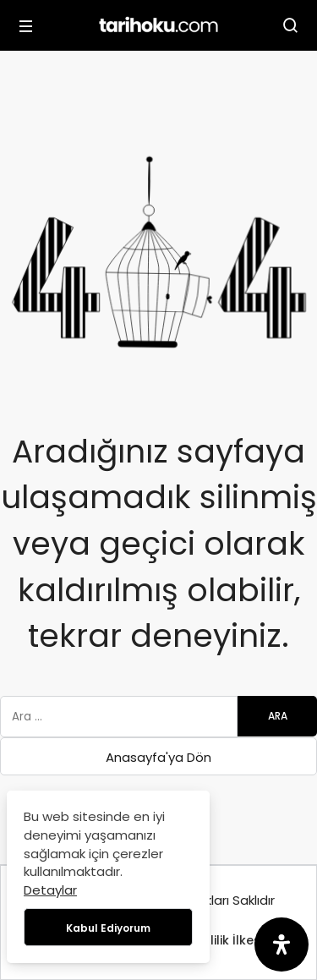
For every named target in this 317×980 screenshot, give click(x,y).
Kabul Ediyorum (108, 928)
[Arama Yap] (291, 25)
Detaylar (50, 890)
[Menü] (26, 25)
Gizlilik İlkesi (227, 940)
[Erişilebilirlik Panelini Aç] (281, 944)
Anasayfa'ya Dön (158, 757)
